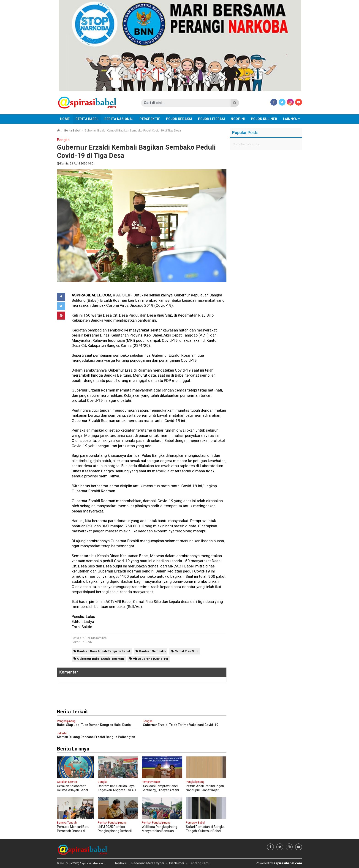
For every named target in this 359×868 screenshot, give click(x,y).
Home (65, 119)
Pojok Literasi (212, 119)
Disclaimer (177, 863)
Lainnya (290, 119)
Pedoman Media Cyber (148, 863)
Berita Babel (87, 119)
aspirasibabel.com (288, 863)
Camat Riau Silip (186, 651)
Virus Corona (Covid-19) (151, 659)
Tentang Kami (199, 863)
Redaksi (121, 863)
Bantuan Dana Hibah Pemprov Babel (104, 651)
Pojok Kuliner (264, 119)
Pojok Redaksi (179, 119)
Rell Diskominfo (96, 638)
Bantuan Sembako (152, 651)
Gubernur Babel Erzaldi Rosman (101, 659)
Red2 (89, 642)
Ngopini (238, 119)
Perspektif (150, 119)
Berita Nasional (119, 119)
